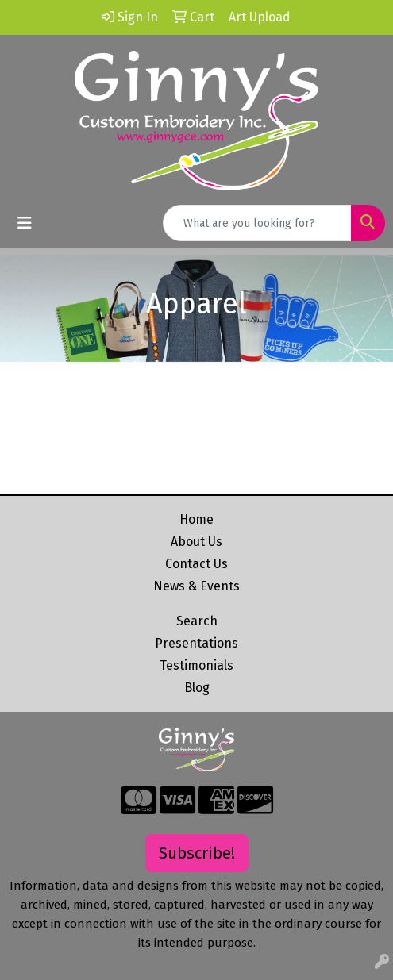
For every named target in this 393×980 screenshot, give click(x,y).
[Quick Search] (257, 223)
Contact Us (196, 564)
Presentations (196, 643)
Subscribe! (197, 853)
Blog (197, 688)
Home (196, 519)
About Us (196, 542)
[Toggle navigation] (25, 223)
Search (197, 621)
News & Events (196, 586)
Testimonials (196, 665)
